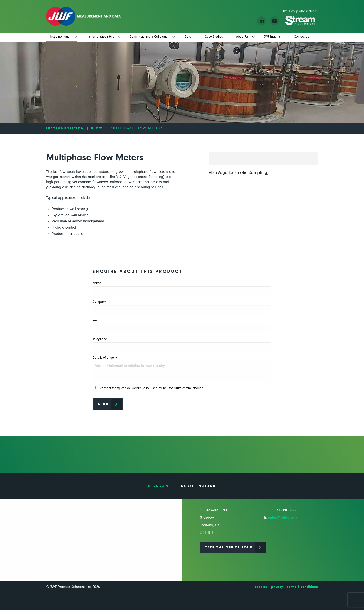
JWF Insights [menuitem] (272, 37)
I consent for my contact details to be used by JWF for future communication (148, 388)
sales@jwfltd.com (283, 518)
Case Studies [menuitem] (214, 37)
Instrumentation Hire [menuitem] (101, 37)
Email (182, 326)
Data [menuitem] (188, 37)
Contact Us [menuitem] (301, 37)
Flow (97, 128)
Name (182, 288)
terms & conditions (302, 587)
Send (104, 404)
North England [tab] (199, 486)
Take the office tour (229, 548)
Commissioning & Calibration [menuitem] (149, 37)
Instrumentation (65, 128)
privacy (277, 587)
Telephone (182, 344)
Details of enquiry (182, 369)
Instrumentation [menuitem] (61, 37)
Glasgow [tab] (158, 486)
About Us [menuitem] (242, 37)
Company (182, 307)
